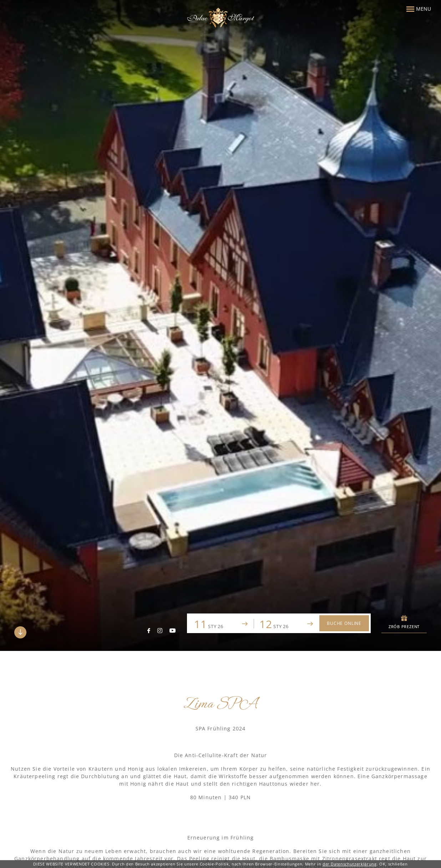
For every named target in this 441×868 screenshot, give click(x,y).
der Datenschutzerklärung (350, 864)
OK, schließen (394, 864)
